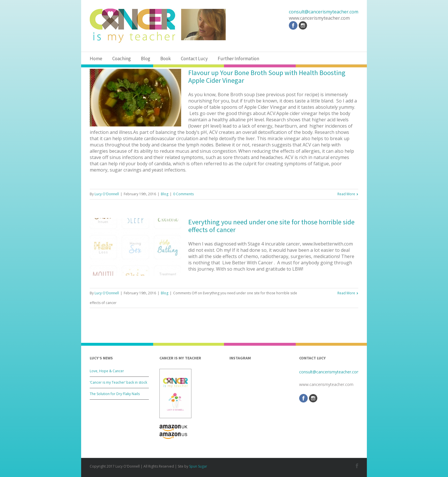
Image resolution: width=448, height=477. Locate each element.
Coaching (122, 59)
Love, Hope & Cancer (107, 371)
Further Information (238, 59)
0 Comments (183, 194)
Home (96, 59)
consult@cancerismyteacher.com (324, 12)
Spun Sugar (198, 466)
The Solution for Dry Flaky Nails (115, 394)
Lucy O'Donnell (107, 194)
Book (166, 59)
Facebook (357, 466)
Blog (146, 59)
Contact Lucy (194, 59)
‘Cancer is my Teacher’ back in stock (118, 382)
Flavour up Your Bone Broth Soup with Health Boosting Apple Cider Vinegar (267, 77)
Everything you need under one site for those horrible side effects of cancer (271, 226)
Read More (346, 194)
